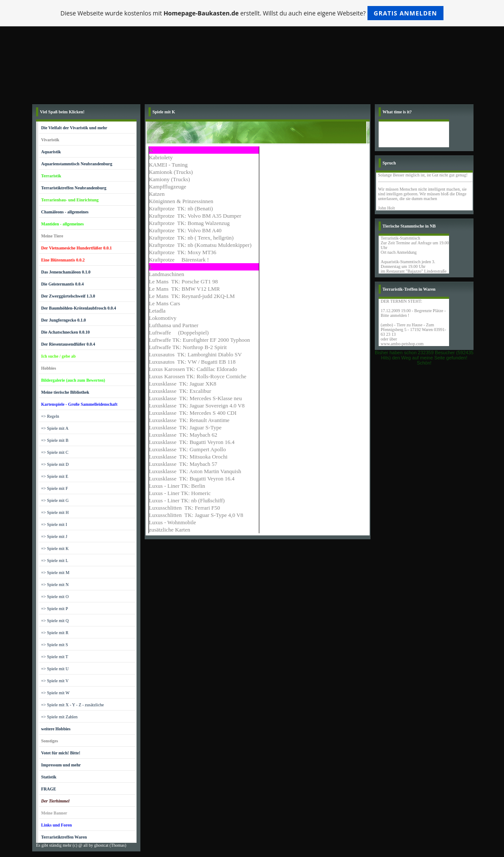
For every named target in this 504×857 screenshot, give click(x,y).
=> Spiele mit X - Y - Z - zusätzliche (73, 705)
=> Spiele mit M (55, 573)
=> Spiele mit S (55, 645)
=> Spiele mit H (55, 512)
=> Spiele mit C (55, 452)
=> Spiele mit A (55, 428)
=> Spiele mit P (55, 609)
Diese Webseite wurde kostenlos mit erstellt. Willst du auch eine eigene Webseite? (252, 13)
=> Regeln (50, 416)
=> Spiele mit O (55, 597)
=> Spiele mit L (55, 561)
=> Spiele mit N (55, 585)
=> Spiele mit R (55, 633)
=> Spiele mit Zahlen (59, 717)
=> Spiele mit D (55, 464)
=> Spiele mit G (55, 500)
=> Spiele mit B (55, 440)
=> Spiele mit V (55, 681)
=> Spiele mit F (55, 488)
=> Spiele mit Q (55, 621)
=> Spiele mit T (55, 657)
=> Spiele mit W (55, 693)
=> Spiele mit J (54, 536)
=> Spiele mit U (55, 669)
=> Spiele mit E (55, 476)
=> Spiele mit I (54, 524)
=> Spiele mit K (55, 549)
